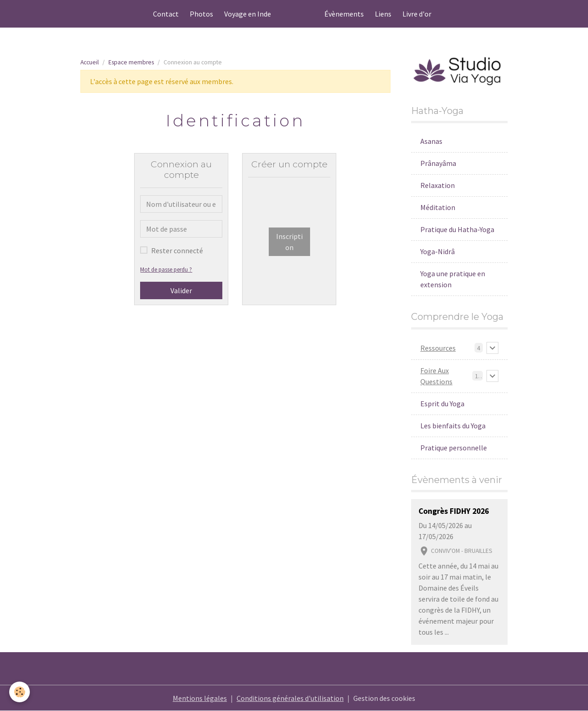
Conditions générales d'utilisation (290, 698)
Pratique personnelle (454, 448)
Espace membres (131, 62)
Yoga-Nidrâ (438, 251)
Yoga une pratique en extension (453, 279)
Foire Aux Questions (436, 376)
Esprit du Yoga (442, 404)
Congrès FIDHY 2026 (454, 511)
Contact (166, 14)
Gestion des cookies (384, 698)
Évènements (344, 14)
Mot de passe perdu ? (166, 269)
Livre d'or (417, 14)
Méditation (438, 207)
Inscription (289, 242)
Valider (181, 290)
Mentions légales (200, 698)
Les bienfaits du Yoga (453, 426)
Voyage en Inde (248, 14)
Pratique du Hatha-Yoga (457, 229)
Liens (383, 14)
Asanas (431, 141)
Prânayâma (438, 163)
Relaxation (438, 185)
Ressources (438, 348)
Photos (201, 14)
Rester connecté (177, 250)
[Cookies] (20, 692)
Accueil (90, 62)
